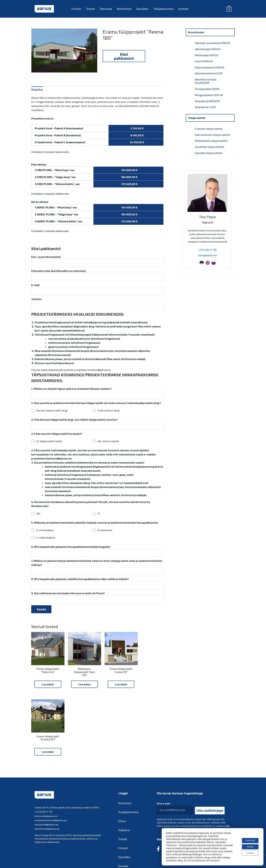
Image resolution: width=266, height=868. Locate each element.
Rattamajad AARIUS (207, 55)
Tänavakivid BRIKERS (207, 98)
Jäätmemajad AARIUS (208, 49)
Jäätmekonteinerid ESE (209, 72)
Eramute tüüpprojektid (209, 126)
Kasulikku (142, 9)
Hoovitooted (196, 32)
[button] (210, 760)
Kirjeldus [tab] (37, 104)
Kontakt (183, 9)
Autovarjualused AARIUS (210, 66)
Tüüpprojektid (197, 115)
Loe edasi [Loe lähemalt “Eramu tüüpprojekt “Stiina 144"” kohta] (47, 699)
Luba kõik (248, 838)
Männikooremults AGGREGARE (206, 79)
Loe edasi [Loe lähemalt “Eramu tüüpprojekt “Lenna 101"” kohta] (114, 699)
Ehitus (122, 771)
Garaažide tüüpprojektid (209, 143)
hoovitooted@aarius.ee (47, 778)
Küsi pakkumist (124, 56)
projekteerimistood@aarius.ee (51, 770)
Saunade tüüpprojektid (208, 149)
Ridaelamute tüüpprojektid (211, 137)
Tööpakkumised (163, 9)
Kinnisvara (125, 753)
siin (228, 775)
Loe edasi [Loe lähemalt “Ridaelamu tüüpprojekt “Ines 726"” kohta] (80, 699)
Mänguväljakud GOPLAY (209, 93)
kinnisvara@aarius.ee (46, 766)
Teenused (106, 9)
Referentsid (124, 9)
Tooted (90, 9)
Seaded (248, 852)
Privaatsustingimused (161, 843)
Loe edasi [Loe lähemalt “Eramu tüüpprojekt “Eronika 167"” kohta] (148, 699)
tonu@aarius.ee (207, 251)
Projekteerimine (129, 762)
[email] (175, 760)
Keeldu (248, 845)
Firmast (76, 9)
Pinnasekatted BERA (207, 87)
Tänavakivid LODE (205, 104)
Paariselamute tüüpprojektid (212, 131)
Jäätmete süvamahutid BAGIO (212, 43)
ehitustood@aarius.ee (46, 774)
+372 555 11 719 (208, 245)
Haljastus (124, 780)
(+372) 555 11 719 (43, 761)
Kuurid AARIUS (204, 60)
